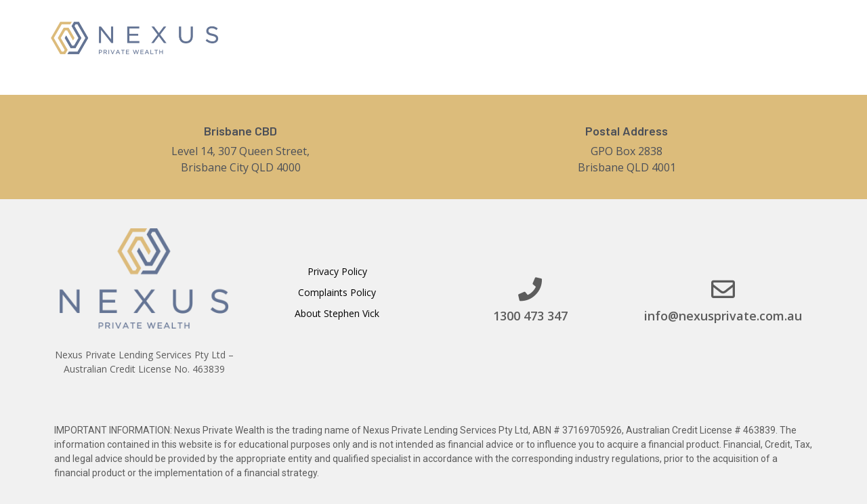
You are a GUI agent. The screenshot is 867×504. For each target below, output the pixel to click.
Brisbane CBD (240, 131)
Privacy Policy (337, 271)
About (495, 37)
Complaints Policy (337, 292)
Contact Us (644, 37)
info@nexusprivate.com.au (723, 316)
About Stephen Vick (337, 313)
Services (564, 36)
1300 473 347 (530, 316)
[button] (747, 37)
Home (439, 37)
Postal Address (627, 131)
